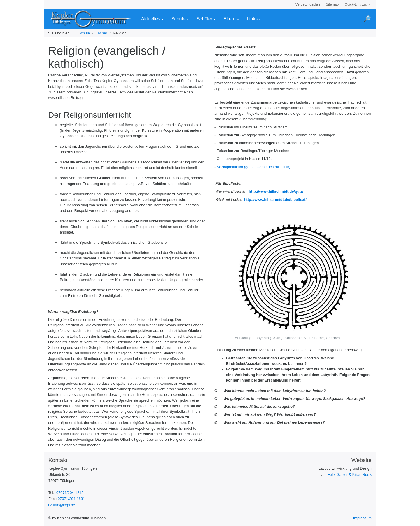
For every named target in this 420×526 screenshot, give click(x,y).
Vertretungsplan (308, 4)
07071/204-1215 (70, 493)
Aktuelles (151, 19)
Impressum (362, 518)
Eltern (230, 19)
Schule (178, 19)
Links (252, 19)
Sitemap (332, 4)
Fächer (101, 33)
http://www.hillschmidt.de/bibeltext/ (275, 200)
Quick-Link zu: (356, 4)
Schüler (204, 19)
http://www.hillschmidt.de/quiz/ (275, 191)
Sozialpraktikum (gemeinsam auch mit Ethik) (253, 167)
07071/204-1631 (71, 499)
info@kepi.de (62, 505)
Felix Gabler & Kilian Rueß (350, 474)
